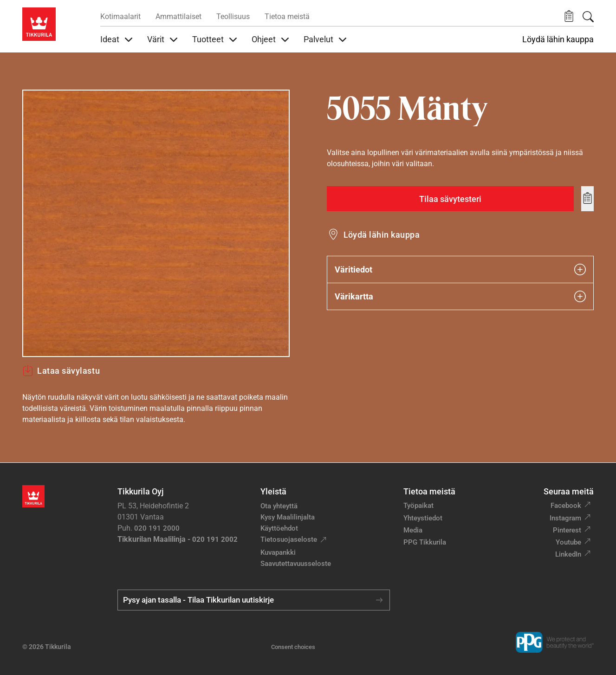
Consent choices (293, 647)
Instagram (565, 518)
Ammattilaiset (178, 16)
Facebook (566, 506)
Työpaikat (418, 506)
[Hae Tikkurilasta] (588, 17)
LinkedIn (568, 554)
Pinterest (567, 530)
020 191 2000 (157, 528)
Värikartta (460, 296)
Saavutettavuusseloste (296, 564)
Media (413, 530)
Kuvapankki (278, 552)
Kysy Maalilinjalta (288, 517)
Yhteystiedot (423, 518)
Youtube (568, 542)
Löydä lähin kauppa (558, 39)
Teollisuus (233, 16)
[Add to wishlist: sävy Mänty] (587, 199)
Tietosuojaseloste (289, 539)
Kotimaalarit (120, 16)
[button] (569, 16)
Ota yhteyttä (279, 506)
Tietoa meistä (287, 16)
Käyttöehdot (279, 528)
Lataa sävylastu (61, 370)
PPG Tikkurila (425, 542)
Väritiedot (460, 269)
